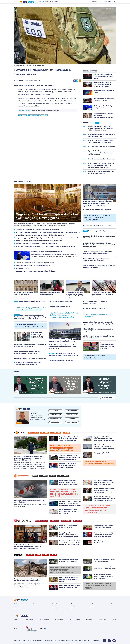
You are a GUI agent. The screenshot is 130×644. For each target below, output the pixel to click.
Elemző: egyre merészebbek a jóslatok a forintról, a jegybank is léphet (102, 294)
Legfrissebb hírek (29, 620)
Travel (45, 555)
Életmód (55, 608)
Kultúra (35, 606)
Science (53, 555)
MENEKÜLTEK (66, 521)
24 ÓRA (97, 123)
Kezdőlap (22, 111)
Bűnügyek (74, 606)
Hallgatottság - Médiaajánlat (34, 641)
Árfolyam (44, 433)
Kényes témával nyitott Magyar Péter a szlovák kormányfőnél (37, 244)
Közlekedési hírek (45, 620)
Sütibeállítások (95, 641)
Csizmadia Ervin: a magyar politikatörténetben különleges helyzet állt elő (41, 235)
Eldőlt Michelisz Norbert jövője (59, 307)
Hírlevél (111, 606)
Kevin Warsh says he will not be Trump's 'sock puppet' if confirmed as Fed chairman (64, 570)
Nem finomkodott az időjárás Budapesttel (97, 226)
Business (30, 555)
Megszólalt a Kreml (22, 269)
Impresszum (47, 641)
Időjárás (112, 608)
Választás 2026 (47, 5)
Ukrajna (56, 5)
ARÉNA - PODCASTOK (108, 5)
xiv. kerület (23, 115)
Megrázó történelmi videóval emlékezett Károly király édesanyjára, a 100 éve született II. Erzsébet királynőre (99, 245)
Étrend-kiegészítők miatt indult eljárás (32, 302)
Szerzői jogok (83, 641)
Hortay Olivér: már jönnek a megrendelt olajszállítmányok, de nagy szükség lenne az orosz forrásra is (64, 347)
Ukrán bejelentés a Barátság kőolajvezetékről (46, 252)
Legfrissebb (93, 604)
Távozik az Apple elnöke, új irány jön (61, 361)
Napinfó (73, 608)
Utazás (52, 476)
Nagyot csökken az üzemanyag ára (95, 309)
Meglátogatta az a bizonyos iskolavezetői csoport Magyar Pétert (38, 230)
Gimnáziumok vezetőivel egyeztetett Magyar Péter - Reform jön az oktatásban (62, 448)
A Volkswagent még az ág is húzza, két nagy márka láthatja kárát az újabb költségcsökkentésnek (97, 204)
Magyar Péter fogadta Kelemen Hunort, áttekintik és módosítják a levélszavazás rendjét (45, 247)
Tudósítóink (55, 604)
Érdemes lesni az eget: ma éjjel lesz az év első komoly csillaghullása (98, 218)
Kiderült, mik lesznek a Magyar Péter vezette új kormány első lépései (39, 241)
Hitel (35, 476)
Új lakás (66, 433)
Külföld (16, 606)
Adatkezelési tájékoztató (58, 641)
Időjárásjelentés (59, 620)
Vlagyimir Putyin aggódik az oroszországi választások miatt (36, 271)
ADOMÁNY (77, 521)
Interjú (54, 606)
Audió (92, 606)
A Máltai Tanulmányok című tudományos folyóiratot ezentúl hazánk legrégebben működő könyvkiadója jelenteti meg (28, 547)
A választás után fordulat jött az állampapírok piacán (50, 293)
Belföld (28, 111)
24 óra (39, 5)
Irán (61, 5)
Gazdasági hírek (102, 620)
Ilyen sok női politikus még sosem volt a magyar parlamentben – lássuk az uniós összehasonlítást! (48, 233)
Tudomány (36, 604)
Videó (92, 608)
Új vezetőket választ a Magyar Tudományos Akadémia (24, 293)
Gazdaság (17, 608)
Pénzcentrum (33, 433)
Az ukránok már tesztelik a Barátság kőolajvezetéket (33, 266)
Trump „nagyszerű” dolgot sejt (99, 231)
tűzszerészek (43, 115)
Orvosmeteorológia (75, 620)
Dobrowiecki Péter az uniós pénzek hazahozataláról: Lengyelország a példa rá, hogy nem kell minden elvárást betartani (30, 317)
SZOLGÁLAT (55, 521)
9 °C (114, 2)
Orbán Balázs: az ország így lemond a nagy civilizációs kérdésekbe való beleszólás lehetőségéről (75, 295)
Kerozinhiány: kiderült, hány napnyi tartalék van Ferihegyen (62, 340)
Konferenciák (56, 433)
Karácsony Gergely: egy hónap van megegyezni (30, 359)
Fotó (111, 604)
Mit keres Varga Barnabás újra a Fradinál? (97, 210)
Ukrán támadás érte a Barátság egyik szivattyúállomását (35, 263)
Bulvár (73, 604)
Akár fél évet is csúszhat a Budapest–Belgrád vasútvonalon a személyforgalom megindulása (65, 315)
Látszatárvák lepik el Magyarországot (61, 302)
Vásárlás (43, 476)
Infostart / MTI (19, 81)
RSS (89, 641)
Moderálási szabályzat (72, 641)
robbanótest (33, 115)
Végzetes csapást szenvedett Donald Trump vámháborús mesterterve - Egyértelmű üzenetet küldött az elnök (29, 459)
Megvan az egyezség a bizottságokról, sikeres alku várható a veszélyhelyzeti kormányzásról (47, 238)
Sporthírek (89, 620)
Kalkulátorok (63, 476)
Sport (38, 555)
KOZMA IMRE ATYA (41, 521)
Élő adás (56, 411)
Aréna (114, 620)
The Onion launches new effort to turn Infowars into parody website (99, 586)
